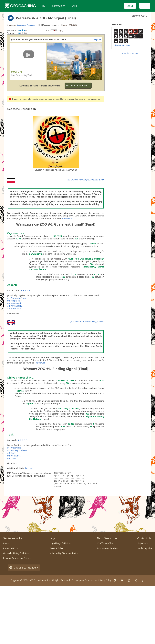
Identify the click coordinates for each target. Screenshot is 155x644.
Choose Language (24, 568)
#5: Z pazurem (14, 308)
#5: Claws (12, 458)
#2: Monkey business (17, 450)
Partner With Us (11, 548)
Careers (7, 543)
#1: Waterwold (14, 448)
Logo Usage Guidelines (61, 543)
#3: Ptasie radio (15, 303)
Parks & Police (57, 548)
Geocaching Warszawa (26, 25)
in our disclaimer (93, 99)
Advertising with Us (130, 53)
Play (43, 6)
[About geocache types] (11, 18)
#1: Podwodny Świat (17, 298)
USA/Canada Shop (106, 543)
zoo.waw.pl (67, 218)
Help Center (143, 543)
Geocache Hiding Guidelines (16, 553)
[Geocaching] (20, 6)
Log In (145, 6)
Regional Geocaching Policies (17, 558)
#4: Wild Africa (14, 456)
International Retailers (108, 548)
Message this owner (51, 25)
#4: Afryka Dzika (15, 306)
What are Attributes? (122, 45)
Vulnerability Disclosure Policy (64, 553)
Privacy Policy (105, 580)
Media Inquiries (145, 548)
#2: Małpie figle (15, 301)
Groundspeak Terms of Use (84, 580)
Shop (74, 6)
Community (58, 6)
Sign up (130, 6)
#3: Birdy (11, 453)
